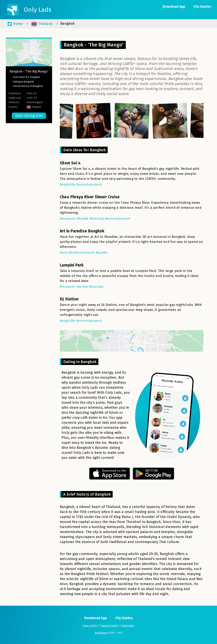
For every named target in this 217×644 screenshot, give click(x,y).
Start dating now (29, 116)
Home (15, 24)
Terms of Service (109, 626)
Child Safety (128, 626)
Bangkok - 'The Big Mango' (29, 71)
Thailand (42, 24)
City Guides (202, 7)
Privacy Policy (90, 626)
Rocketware (101, 633)
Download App (174, 7)
